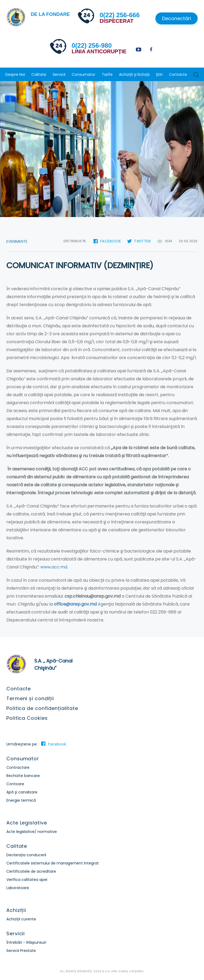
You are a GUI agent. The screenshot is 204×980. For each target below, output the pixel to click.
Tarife (107, 74)
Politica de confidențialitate (42, 708)
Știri (159, 74)
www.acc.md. (54, 567)
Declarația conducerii (26, 855)
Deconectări (177, 18)
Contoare (15, 784)
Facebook (111, 241)
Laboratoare (18, 888)
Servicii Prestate (21, 951)
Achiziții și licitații (134, 74)
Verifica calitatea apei (27, 880)
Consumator (84, 74)
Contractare (18, 767)
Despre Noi (15, 74)
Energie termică (21, 800)
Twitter (142, 241)
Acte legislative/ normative (32, 832)
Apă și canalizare (22, 792)
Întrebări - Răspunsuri (26, 942)
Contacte (178, 74)
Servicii (59, 74)
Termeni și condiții (30, 698)
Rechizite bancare (23, 776)
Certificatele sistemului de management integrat (53, 863)
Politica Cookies (27, 718)
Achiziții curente (21, 919)
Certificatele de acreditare (31, 871)
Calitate (39, 74)
